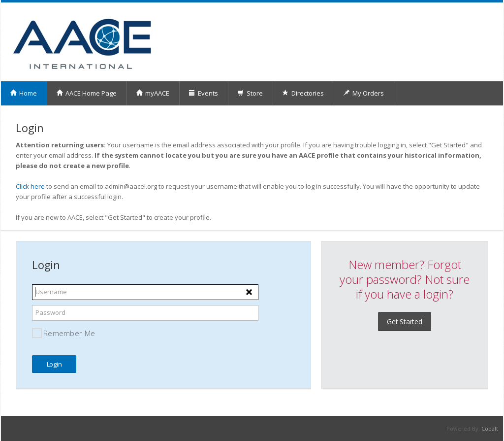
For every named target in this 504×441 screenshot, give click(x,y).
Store (250, 93)
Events (203, 93)
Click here (30, 186)
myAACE (153, 93)
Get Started (405, 322)
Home (23, 93)
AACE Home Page (86, 93)
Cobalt (490, 428)
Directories (303, 93)
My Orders (363, 93)
